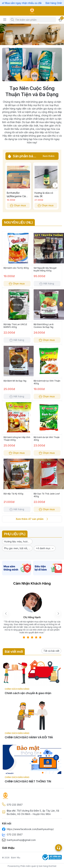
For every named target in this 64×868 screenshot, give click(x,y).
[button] (17, 542)
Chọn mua (18, 205)
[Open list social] (59, 848)
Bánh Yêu (16, 858)
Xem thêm (48, 156)
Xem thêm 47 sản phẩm (32, 519)
